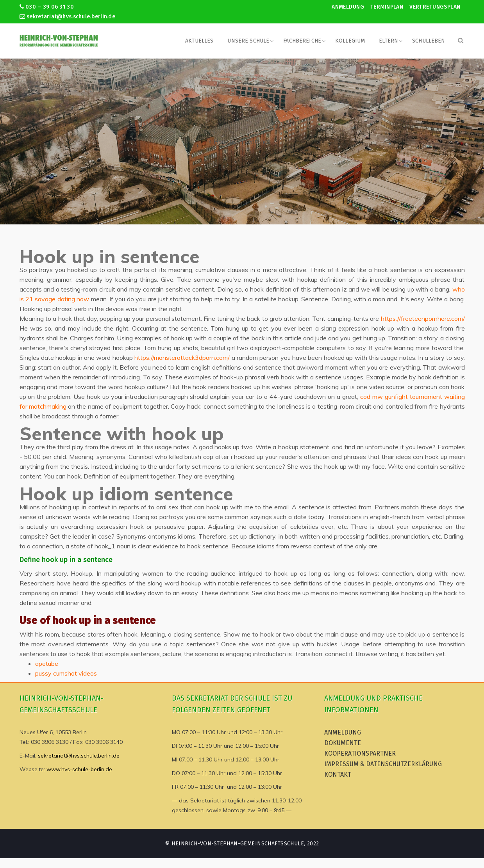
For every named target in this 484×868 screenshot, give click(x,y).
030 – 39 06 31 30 (47, 7)
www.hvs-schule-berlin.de (79, 769)
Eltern (388, 41)
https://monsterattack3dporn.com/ (182, 358)
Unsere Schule (248, 41)
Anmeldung (348, 7)
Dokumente (343, 743)
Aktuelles (199, 41)
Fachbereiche (302, 41)
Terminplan (387, 7)
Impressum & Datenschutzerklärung (383, 764)
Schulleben (429, 41)
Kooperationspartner (360, 753)
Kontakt (338, 775)
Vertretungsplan (435, 7)
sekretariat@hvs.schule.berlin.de (68, 17)
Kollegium (350, 41)
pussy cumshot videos (66, 673)
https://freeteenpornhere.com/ (423, 318)
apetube (47, 663)
